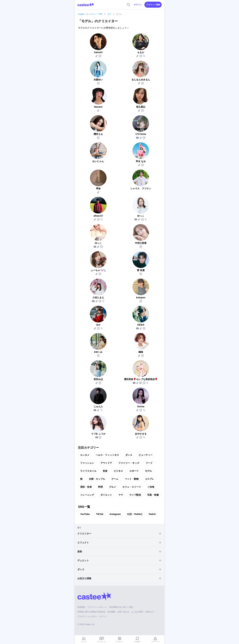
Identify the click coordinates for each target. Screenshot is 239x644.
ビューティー (146, 455)
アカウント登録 (153, 5)
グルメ (113, 487)
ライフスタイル (88, 471)
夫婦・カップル (97, 479)
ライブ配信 (135, 495)
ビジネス (118, 471)
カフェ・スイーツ (132, 487)
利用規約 (81, 607)
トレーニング (87, 495)
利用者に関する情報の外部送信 (91, 612)
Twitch (152, 514)
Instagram (115, 514)
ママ (121, 495)
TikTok (100, 514)
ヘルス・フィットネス (107, 455)
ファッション (87, 463)
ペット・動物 (132, 479)
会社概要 (111, 612)
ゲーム (115, 479)
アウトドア (106, 463)
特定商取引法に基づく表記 (121, 607)
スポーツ (134, 471)
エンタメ (85, 455)
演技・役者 (86, 487)
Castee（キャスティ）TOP (90, 14)
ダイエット (106, 495)
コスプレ (150, 479)
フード (149, 463)
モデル (148, 471)
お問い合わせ (123, 612)
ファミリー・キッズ (129, 463)
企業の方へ (150, 612)
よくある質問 (137, 612)
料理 (100, 487)
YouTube (85, 514)
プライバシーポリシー (97, 607)
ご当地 (151, 487)
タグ (109, 14)
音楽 (105, 471)
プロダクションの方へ (87, 616)
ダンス (129, 455)
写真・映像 (153, 495)
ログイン (138, 5)
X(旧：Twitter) (135, 514)
